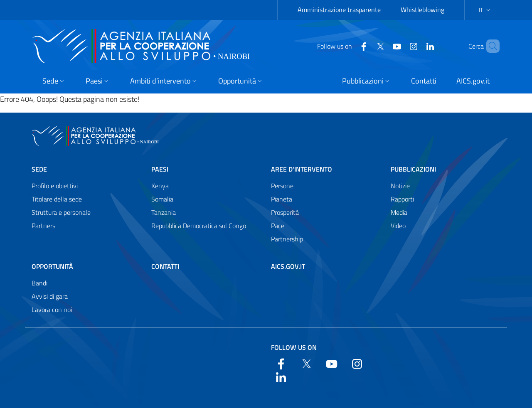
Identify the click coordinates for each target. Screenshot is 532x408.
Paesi (160, 169)
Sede (39, 169)
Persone (282, 186)
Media (399, 212)
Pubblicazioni (413, 169)
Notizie (400, 186)
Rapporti (402, 199)
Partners (43, 226)
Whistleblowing (422, 10)
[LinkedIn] (416, 46)
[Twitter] (366, 46)
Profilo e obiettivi (55, 186)
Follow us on (294, 347)
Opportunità (52, 266)
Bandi (39, 283)
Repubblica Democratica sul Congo (199, 226)
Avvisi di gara (50, 296)
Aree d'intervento (302, 169)
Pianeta (282, 199)
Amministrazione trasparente (339, 10)
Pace (278, 226)
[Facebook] (350, 46)
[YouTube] (383, 46)
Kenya (160, 186)
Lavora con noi (52, 310)
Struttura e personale (61, 212)
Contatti (165, 266)
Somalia (162, 199)
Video (398, 226)
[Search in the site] (490, 46)
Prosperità (285, 212)
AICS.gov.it (288, 266)
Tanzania (164, 212)
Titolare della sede (57, 199)
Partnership (287, 239)
